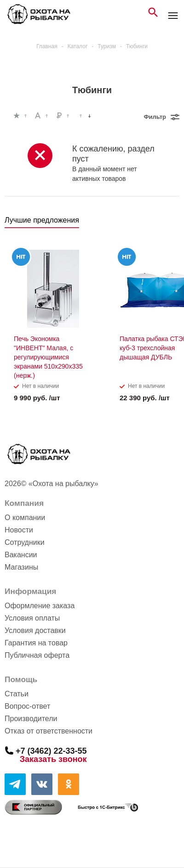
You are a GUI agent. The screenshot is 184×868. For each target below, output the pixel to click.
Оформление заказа (40, 606)
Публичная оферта (37, 655)
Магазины (21, 567)
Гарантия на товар (36, 643)
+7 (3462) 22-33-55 (51, 750)
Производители (31, 719)
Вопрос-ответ (27, 706)
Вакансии (21, 555)
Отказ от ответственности (49, 731)
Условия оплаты (32, 618)
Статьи (17, 694)
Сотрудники (25, 542)
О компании (25, 518)
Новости (19, 530)
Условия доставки (35, 630)
